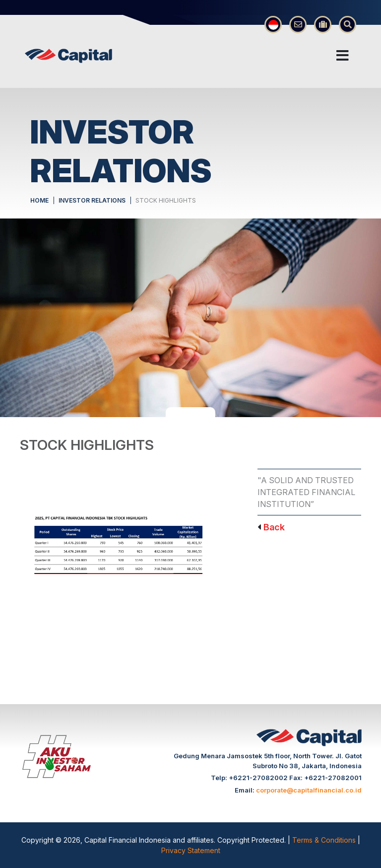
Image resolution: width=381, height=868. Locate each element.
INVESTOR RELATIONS (92, 200)
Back (274, 527)
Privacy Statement (191, 850)
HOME (39, 200)
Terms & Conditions (325, 840)
